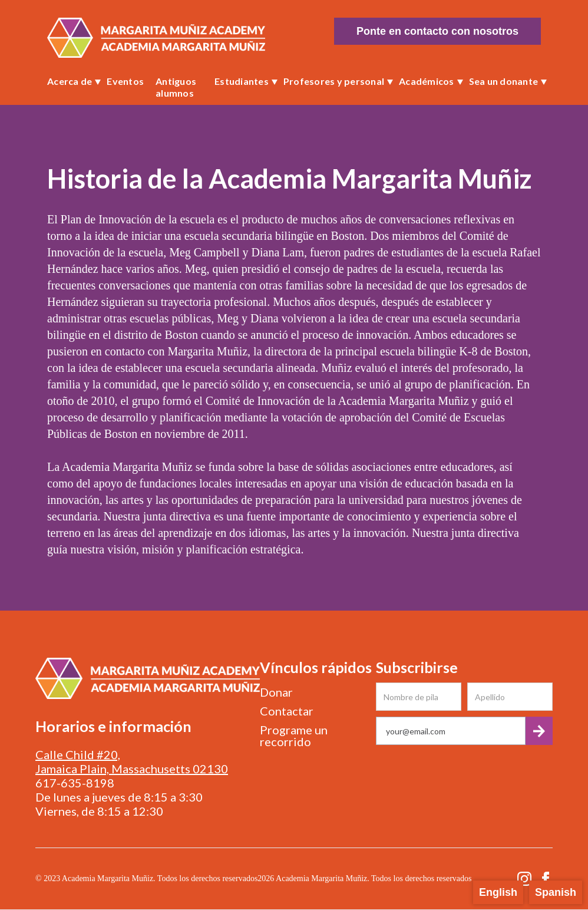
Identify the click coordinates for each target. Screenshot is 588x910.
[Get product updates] (451, 731)
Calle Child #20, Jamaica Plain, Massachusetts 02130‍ (132, 761)
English (498, 892)
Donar (276, 692)
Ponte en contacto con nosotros (437, 31)
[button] (71, 81)
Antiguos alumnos (176, 87)
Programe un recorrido (294, 736)
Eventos (125, 81)
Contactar (287, 711)
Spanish (556, 892)
